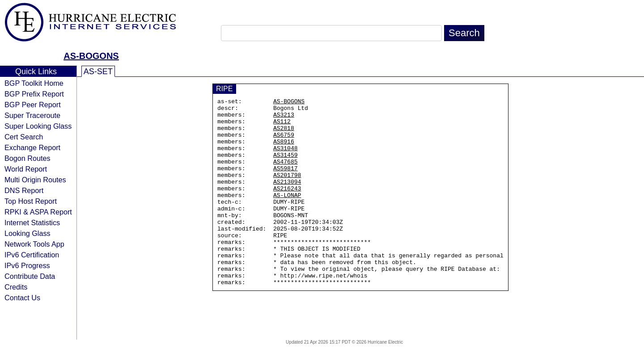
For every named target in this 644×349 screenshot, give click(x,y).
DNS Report (24, 190)
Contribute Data (30, 276)
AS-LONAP (287, 215)
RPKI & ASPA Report (38, 212)
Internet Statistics (32, 223)
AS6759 (284, 143)
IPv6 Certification (32, 255)
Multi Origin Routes (35, 180)
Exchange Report (32, 147)
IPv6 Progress (27, 265)
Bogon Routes (28, 158)
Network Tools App (34, 244)
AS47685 (286, 175)
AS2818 (284, 135)
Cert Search (24, 137)
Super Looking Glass (38, 126)
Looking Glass (28, 233)
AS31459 (286, 167)
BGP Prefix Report (34, 94)
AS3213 (284, 118)
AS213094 (287, 199)
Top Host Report (31, 201)
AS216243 (287, 207)
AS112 (282, 126)
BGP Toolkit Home (34, 83)
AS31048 (286, 159)
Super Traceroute (32, 115)
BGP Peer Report (33, 105)
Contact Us (22, 298)
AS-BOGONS (91, 56)
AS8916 (284, 151)
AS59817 (286, 183)
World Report (26, 169)
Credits (16, 287)
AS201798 (287, 191)
